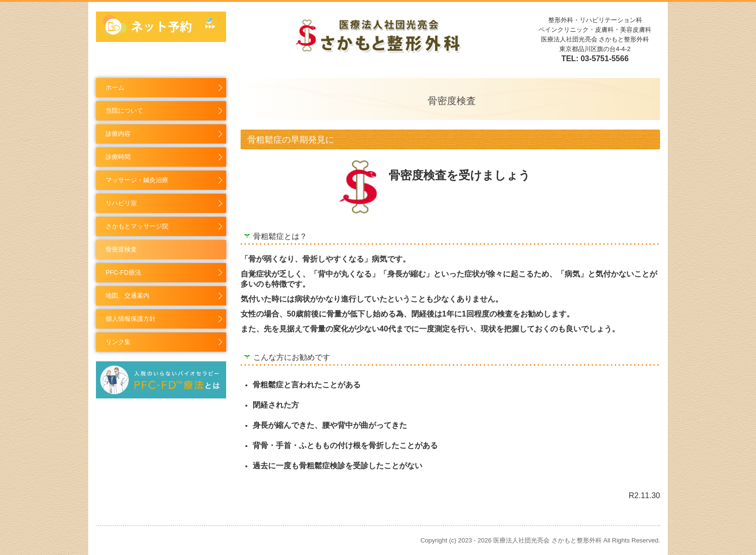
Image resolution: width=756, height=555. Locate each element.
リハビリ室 (121, 203)
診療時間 (118, 157)
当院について (124, 111)
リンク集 (118, 342)
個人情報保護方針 (131, 319)
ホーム (115, 87)
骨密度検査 (121, 249)
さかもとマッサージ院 (137, 226)
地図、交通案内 (128, 296)
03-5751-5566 (605, 59)
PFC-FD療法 (123, 272)
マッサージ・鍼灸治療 (137, 180)
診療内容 (118, 134)
